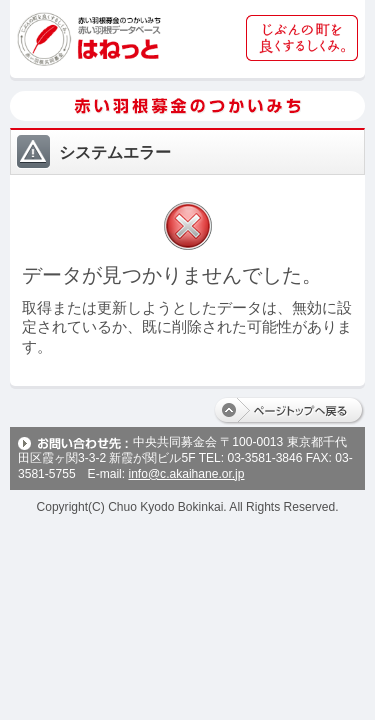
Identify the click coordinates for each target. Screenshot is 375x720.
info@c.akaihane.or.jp (186, 474)
